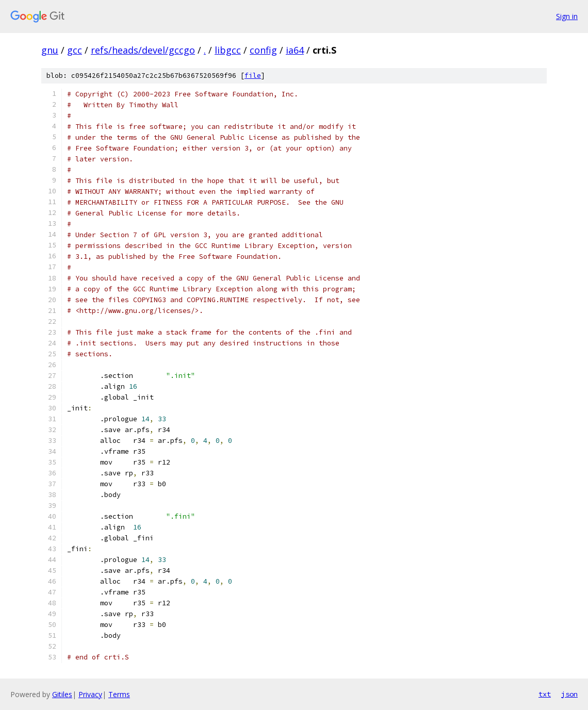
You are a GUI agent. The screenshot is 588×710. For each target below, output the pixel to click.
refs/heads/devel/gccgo (143, 50)
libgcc (228, 50)
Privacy (90, 694)
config (263, 50)
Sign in (567, 16)
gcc (75, 50)
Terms (119, 694)
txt (545, 694)
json (569, 694)
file (253, 76)
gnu (50, 50)
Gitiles (62, 694)
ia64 (295, 50)
